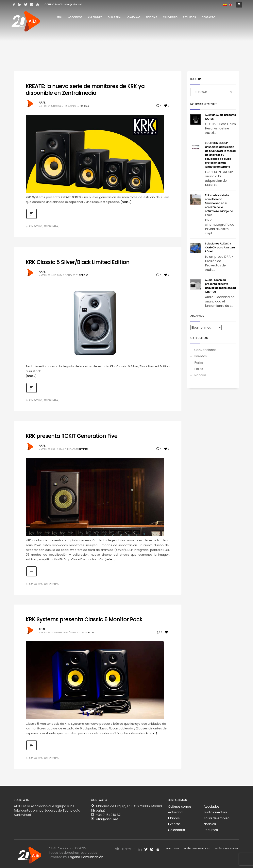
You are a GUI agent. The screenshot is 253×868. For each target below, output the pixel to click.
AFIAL (42, 103)
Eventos (201, 356)
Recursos (211, 830)
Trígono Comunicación (85, 857)
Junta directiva (215, 812)
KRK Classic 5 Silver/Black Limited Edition (78, 262)
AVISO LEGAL (172, 849)
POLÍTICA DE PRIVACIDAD (197, 849)
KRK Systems (36, 226)
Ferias (199, 363)
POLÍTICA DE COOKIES (227, 849)
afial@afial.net (73, 4)
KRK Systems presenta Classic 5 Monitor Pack (84, 620)
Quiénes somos (180, 807)
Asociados (211, 807)
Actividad (175, 812)
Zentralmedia (51, 226)
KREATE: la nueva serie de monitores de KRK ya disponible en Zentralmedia (85, 90)
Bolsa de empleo (217, 818)
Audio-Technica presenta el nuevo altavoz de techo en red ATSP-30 (220, 286)
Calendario (177, 830)
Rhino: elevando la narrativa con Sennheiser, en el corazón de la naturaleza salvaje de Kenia (219, 205)
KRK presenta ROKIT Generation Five (72, 436)
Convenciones (205, 350)
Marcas (174, 818)
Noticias (84, 106)
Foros (199, 369)
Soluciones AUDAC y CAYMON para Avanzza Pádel (220, 248)
